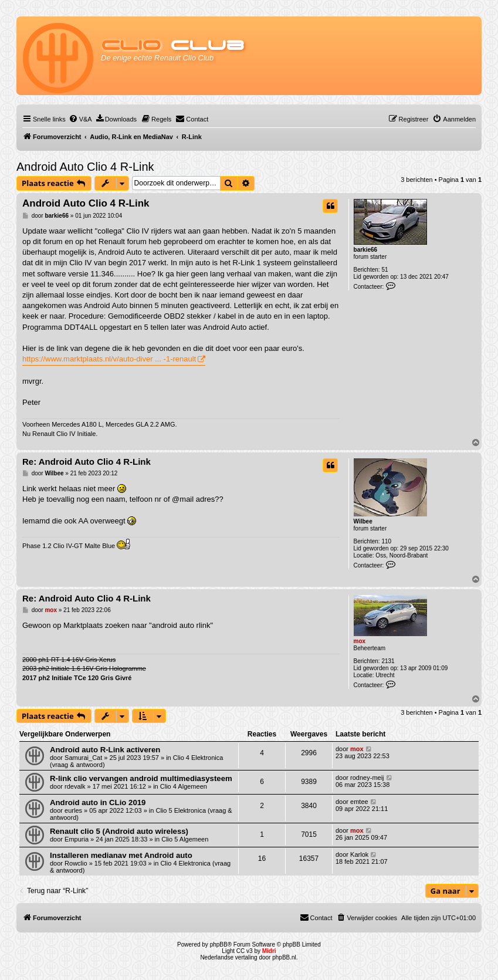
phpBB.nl (284, 957)
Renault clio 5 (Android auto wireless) (119, 831)
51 (384, 270)
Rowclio (76, 863)
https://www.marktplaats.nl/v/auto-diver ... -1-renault (109, 359)
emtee (359, 802)
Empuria (77, 839)
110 (386, 541)
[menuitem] (80, 119)
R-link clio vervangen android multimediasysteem (141, 778)
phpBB (219, 944)
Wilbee (363, 521)
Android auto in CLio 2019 (98, 802)
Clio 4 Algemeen (184, 786)
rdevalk (75, 786)
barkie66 (366, 250)
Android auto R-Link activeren (105, 750)
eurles (73, 810)
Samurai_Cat (83, 758)
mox (360, 641)
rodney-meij (367, 778)
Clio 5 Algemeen (185, 839)
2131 (388, 661)
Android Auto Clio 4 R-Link (85, 167)
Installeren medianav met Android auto (121, 855)
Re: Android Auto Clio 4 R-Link (87, 462)
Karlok (359, 854)
